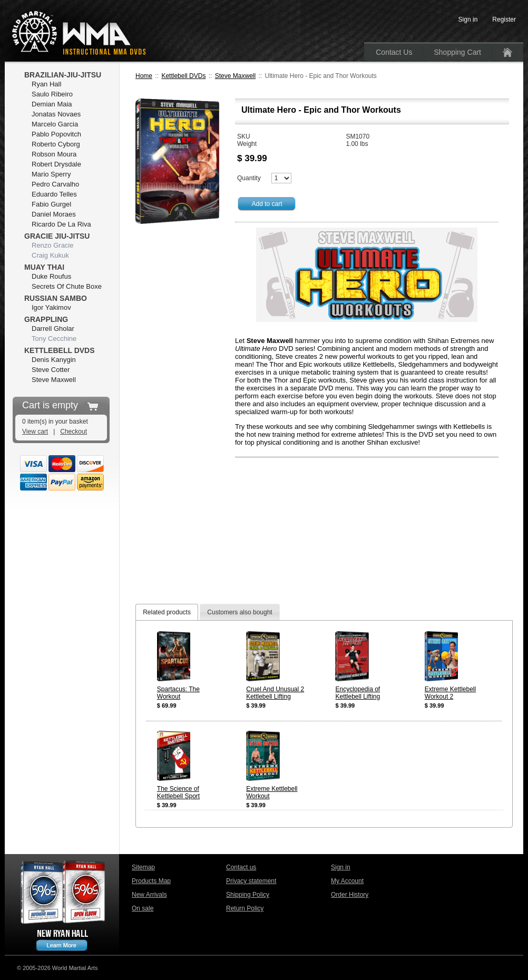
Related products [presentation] (167, 612)
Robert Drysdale (56, 164)
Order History (350, 895)
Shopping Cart (457, 52)
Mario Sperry (51, 174)
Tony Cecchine (54, 339)
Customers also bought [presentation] (239, 612)
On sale (143, 908)
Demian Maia (52, 104)
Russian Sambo (56, 298)
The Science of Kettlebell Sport (178, 792)
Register (504, 19)
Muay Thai (44, 267)
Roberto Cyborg (56, 144)
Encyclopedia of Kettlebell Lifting (358, 693)
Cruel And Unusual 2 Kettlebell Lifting (275, 693)
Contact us (241, 867)
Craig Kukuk (50, 255)
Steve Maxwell (235, 76)
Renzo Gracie (52, 245)
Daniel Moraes (54, 214)
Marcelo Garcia (55, 124)
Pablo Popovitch (56, 134)
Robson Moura (54, 154)
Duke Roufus (51, 276)
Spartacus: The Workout (178, 693)
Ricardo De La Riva (61, 224)
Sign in (341, 867)
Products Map (151, 881)
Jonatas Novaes (56, 114)
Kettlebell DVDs (183, 76)
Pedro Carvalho (55, 184)
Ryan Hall (46, 84)
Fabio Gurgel (51, 204)
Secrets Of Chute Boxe (67, 286)
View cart (35, 432)
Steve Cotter (51, 370)
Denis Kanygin (54, 360)
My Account (347, 881)
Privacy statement (251, 881)
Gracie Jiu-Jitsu (57, 236)
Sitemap (143, 867)
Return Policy (245, 908)
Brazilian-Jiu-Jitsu (63, 75)
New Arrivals (149, 895)
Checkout (74, 432)
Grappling (46, 319)
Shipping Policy (248, 895)
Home (144, 76)
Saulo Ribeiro (52, 94)
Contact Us (394, 52)
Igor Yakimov (51, 307)
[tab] (167, 612)
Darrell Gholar (53, 329)
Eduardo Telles (54, 194)
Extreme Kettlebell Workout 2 (450, 693)
